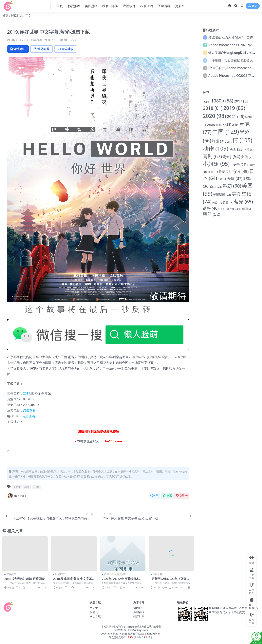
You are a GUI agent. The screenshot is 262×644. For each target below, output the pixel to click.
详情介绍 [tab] (18, 49)
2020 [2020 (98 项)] (214, 116)
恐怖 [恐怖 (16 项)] (213, 172)
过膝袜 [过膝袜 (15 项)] (235, 209)
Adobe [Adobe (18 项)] (214, 125)
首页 (5, 16)
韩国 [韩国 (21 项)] (248, 209)
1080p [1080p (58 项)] (222, 101)
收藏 (167, 496)
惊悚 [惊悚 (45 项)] (240, 171)
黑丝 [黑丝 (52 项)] (212, 214)
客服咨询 (139, 612)
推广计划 (139, 616)
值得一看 (109, 574)
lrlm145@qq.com (138, 630)
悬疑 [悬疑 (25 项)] (225, 172)
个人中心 (95, 608)
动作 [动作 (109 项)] (216, 148)
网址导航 (95, 616)
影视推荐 (17, 16)
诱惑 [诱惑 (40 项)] (211, 208)
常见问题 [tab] (42, 49)
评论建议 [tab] (67, 49)
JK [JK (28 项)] (226, 124)
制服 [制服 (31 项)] (219, 141)
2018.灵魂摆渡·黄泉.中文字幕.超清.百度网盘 (73, 580)
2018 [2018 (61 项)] (213, 108)
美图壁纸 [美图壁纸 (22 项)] (222, 194)
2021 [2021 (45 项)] (236, 116)
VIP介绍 (138, 608)
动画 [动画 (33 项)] (236, 149)
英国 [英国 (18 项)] (228, 202)
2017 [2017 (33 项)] (242, 101)
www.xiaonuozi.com (150, 634)
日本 (36, 487)
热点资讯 (122, 574)
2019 (27, 393)
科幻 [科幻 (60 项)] (232, 186)
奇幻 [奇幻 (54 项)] (231, 156)
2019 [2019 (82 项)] (234, 108)
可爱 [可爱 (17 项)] (249, 150)
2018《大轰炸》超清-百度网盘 (25, 579)
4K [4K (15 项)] (207, 102)
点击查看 (29, 410)
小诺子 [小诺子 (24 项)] (238, 165)
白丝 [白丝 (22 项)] (216, 186)
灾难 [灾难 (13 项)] (222, 179)
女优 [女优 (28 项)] (248, 157)
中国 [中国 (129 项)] (226, 132)
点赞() (182, 496)
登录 (253, 6)
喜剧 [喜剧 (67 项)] (212, 156)
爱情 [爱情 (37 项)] (235, 178)
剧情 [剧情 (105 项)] (240, 140)
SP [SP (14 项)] (235, 125)
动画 (27, 487)
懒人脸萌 (17, 496)
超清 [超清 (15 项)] (224, 209)
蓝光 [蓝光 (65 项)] (243, 202)
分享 (154, 496)
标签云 (94, 612)
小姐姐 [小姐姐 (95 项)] (216, 164)
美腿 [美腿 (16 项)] (217, 202)
